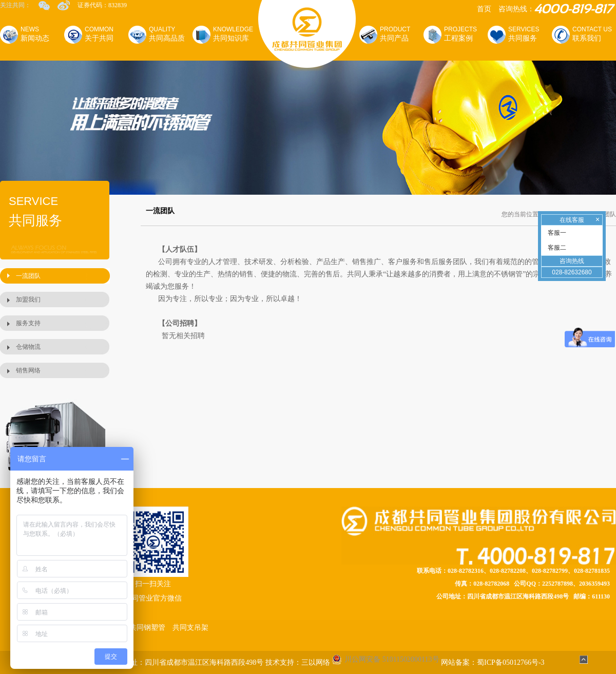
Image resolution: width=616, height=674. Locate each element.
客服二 (556, 248)
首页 (484, 9)
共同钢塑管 (147, 628)
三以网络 (316, 662)
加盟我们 (28, 299)
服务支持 (30, 323)
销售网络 (28, 370)
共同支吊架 (190, 628)
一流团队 (28, 276)
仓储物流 (28, 347)
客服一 (556, 233)
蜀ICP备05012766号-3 (511, 662)
